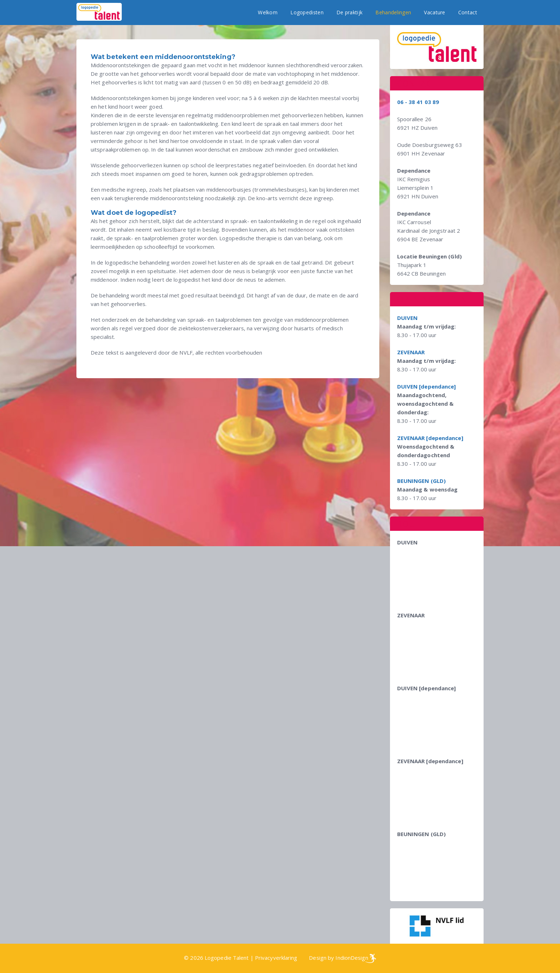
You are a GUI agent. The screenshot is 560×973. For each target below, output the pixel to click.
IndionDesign (352, 958)
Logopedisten (307, 12)
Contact (468, 12)
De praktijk (349, 12)
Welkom (268, 12)
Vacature (434, 12)
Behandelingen (393, 12)
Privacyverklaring (276, 958)
